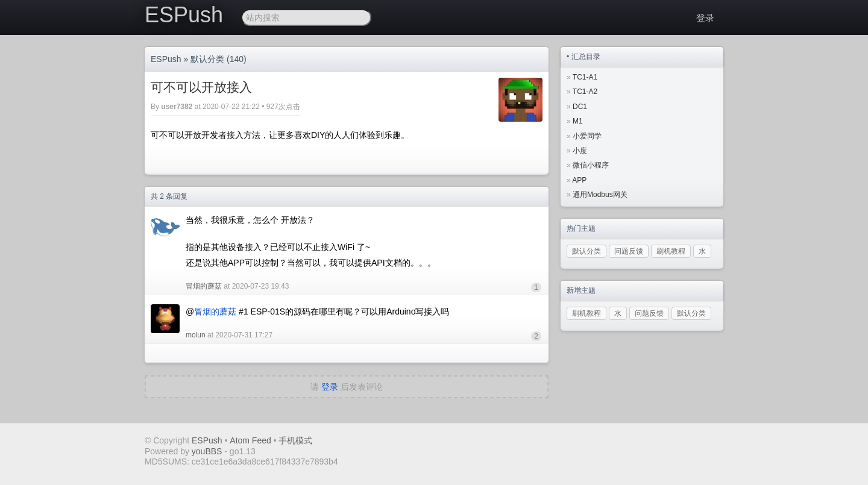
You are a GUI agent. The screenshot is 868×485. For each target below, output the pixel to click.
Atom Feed (250, 440)
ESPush (184, 15)
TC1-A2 (585, 92)
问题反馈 (629, 251)
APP (579, 180)
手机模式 (295, 440)
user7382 (177, 107)
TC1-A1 (585, 77)
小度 (580, 151)
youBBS (208, 451)
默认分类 (207, 59)
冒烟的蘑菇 (204, 286)
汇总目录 (586, 57)
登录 (705, 18)
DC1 (580, 107)
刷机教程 (671, 251)
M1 (578, 121)
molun (196, 335)
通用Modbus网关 (600, 195)
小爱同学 (587, 136)
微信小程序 (591, 165)
